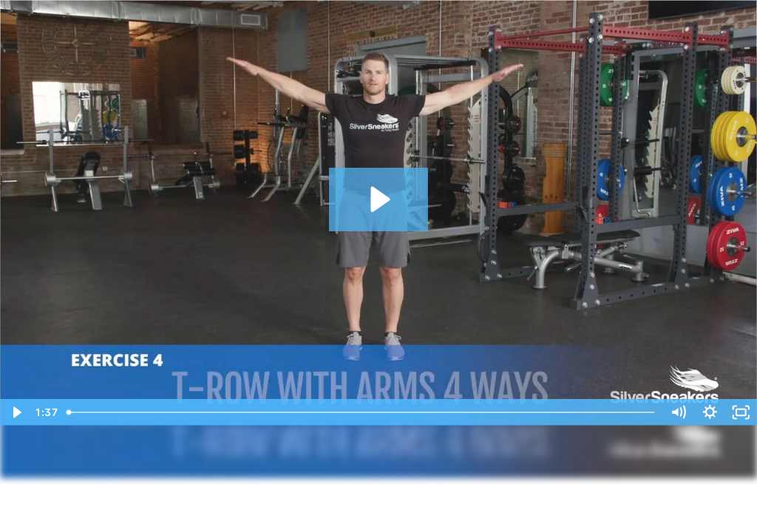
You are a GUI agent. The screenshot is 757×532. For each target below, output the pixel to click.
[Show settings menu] (710, 412)
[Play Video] (16, 412)
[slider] (362, 412)
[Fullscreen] (741, 412)
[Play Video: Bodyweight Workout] (378, 199)
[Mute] (678, 412)
